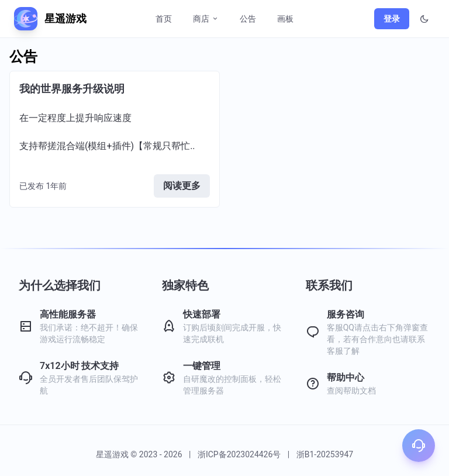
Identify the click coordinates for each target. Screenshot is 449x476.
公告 (248, 19)
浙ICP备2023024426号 (239, 454)
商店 (206, 19)
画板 (285, 19)
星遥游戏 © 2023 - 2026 (140, 454)
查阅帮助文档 (351, 391)
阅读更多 (182, 186)
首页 (164, 19)
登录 (392, 19)
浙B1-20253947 (325, 454)
